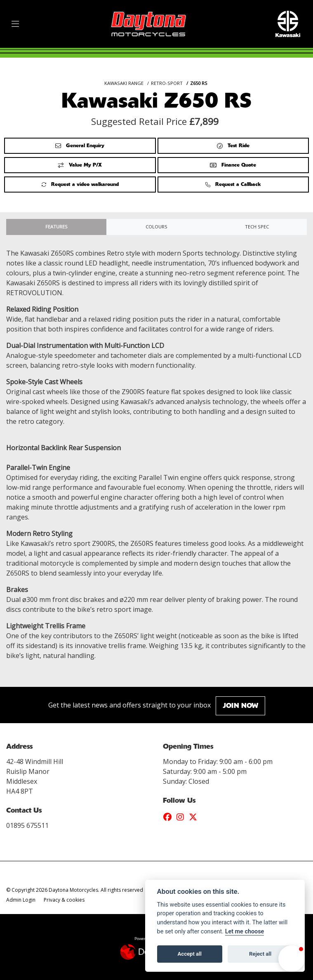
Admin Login (21, 900)
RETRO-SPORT (167, 83)
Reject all (260, 954)
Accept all (190, 954)
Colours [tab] (156, 227)
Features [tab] (56, 227)
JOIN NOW (240, 706)
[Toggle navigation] (15, 24)
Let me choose (245, 932)
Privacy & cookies (64, 900)
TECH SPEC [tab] (257, 227)
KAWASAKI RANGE (124, 83)
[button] (292, 959)
